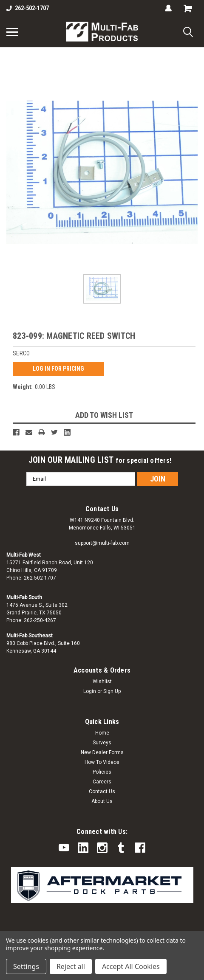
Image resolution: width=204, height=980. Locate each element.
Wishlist (102, 681)
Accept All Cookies (131, 966)
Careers (102, 782)
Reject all (71, 966)
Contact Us (102, 791)
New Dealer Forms (102, 752)
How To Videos (102, 762)
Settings (26, 966)
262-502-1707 (28, 8)
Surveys (102, 743)
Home (102, 733)
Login (90, 691)
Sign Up (112, 691)
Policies (102, 772)
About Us (102, 801)
